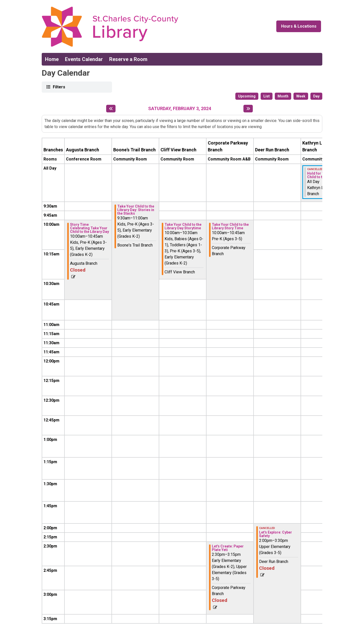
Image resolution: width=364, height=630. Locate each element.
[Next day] (248, 109)
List (267, 96)
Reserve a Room (128, 59)
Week (301, 96)
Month (283, 96)
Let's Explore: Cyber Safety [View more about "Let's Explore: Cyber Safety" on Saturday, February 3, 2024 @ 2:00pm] (276, 534)
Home (52, 59)
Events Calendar (84, 59)
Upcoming (247, 96)
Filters (58, 87)
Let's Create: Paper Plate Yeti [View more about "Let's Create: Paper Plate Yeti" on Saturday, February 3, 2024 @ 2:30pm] (228, 548)
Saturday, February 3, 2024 (180, 108)
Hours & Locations (299, 26)
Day (316, 96)
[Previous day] (111, 109)
